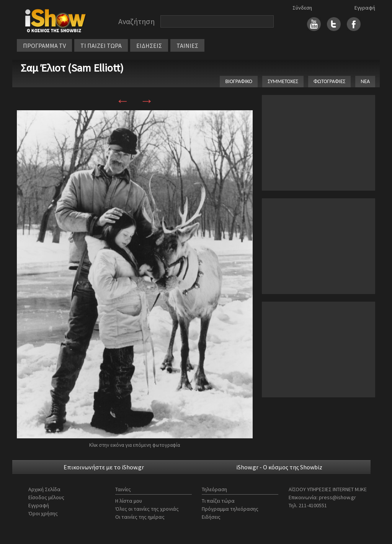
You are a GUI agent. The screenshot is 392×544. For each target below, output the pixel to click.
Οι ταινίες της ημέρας (140, 517)
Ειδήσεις (211, 517)
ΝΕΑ (365, 81)
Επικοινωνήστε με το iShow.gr (104, 467)
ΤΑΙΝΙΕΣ (187, 46)
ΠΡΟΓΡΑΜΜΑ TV (44, 46)
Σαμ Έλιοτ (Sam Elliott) (72, 68)
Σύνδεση (302, 8)
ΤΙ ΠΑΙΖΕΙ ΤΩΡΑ (101, 46)
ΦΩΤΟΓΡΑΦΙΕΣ (329, 81)
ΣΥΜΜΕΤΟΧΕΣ (283, 81)
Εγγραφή (365, 8)
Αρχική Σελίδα (44, 489)
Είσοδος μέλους (46, 497)
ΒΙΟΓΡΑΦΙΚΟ (239, 81)
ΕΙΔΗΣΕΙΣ (149, 46)
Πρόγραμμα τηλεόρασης (230, 509)
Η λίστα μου (129, 501)
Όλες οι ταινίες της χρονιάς (147, 509)
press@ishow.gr (337, 497)
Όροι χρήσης (43, 513)
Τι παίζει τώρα (218, 501)
